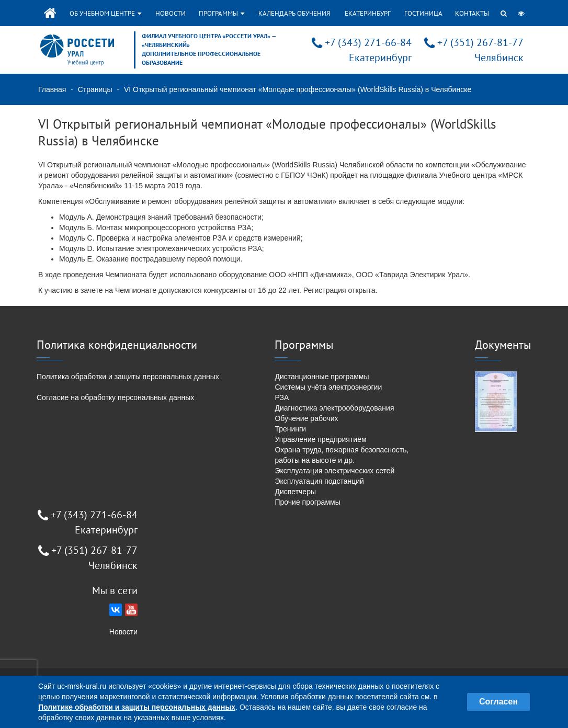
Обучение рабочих (306, 418)
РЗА (282, 397)
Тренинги (290, 429)
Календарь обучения (294, 13)
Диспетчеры (295, 492)
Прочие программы (307, 502)
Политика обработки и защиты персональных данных (128, 377)
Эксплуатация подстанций (319, 481)
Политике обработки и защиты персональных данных (137, 707)
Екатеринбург (368, 13)
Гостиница (423, 13)
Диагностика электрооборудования (334, 408)
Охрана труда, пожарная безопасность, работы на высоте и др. (342, 455)
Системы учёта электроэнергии (328, 387)
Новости (171, 13)
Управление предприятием (320, 439)
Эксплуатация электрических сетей (334, 471)
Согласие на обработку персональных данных (115, 397)
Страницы (95, 89)
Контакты (472, 13)
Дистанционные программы (322, 377)
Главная (52, 89)
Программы (221, 13)
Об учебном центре (105, 13)
